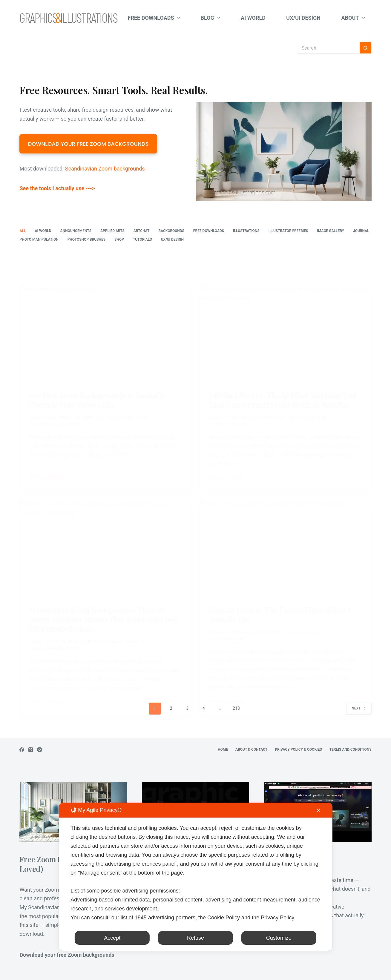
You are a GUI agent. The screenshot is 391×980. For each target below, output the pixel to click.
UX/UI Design (303, 18)
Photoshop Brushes (86, 239)
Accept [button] (112, 938)
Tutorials (142, 239)
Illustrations (246, 231)
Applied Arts (112, 231)
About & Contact (251, 749)
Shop (119, 239)
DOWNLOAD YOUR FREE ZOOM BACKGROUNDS (88, 144)
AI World (253, 18)
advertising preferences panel (140, 864)
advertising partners (172, 918)
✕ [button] (318, 811)
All (23, 231)
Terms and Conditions (351, 749)
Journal (361, 231)
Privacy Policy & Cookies (298, 749)
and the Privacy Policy (268, 918)
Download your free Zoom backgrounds (67, 955)
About (354, 18)
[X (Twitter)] (31, 750)
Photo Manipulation (39, 239)
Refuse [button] (195, 938)
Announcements (76, 231)
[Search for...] (328, 48)
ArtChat (142, 231)
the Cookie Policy (219, 918)
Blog (212, 18)
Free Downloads (155, 18)
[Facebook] (22, 750)
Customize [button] (279, 938)
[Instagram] (40, 750)
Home (223, 749)
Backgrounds (171, 231)
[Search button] (366, 48)
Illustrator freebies (288, 231)
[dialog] (195, 877)
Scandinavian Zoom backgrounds (105, 169)
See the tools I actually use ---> (57, 188)
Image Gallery (331, 231)
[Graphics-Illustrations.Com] (69, 18)
